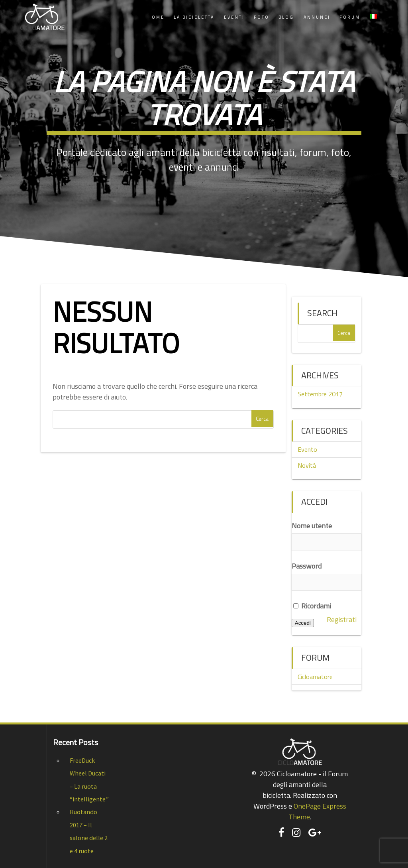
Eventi (234, 17)
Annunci (317, 17)
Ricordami (312, 606)
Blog (286, 17)
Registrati (342, 619)
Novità (307, 465)
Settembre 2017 (320, 394)
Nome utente (312, 526)
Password (307, 566)
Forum (350, 17)
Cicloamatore (315, 677)
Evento (307, 449)
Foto (262, 17)
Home (156, 17)
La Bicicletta (194, 17)
